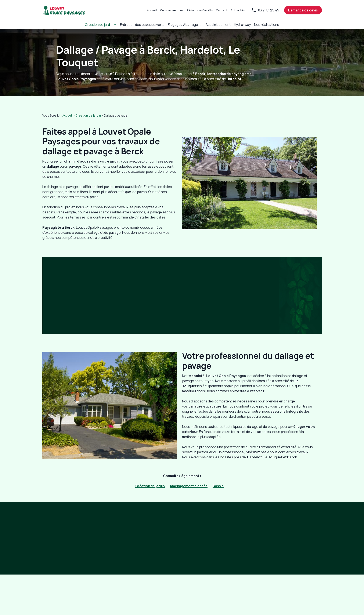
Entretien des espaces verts (144, 24)
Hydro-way (239, 24)
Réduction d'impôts (200, 10)
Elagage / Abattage (182, 24)
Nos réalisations (263, 24)
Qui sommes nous (172, 10)
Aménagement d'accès (189, 486)
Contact (222, 10)
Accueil (152, 10)
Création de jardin (103, 24)
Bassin (218, 486)
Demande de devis (303, 10)
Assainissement (216, 24)
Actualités (238, 10)
